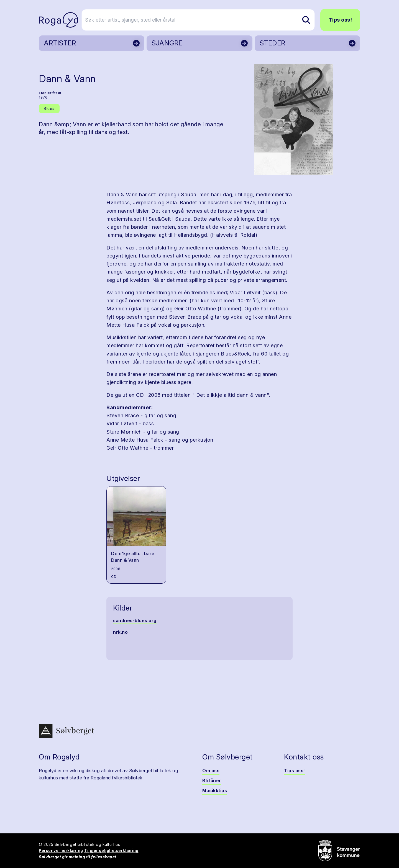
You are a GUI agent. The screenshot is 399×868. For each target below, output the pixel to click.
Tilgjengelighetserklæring (111, 850)
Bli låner (212, 781)
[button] (294, 120)
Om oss (211, 771)
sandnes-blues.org (135, 620)
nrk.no (120, 632)
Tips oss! (340, 20)
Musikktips (215, 790)
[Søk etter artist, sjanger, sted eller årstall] (202, 20)
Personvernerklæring (61, 850)
